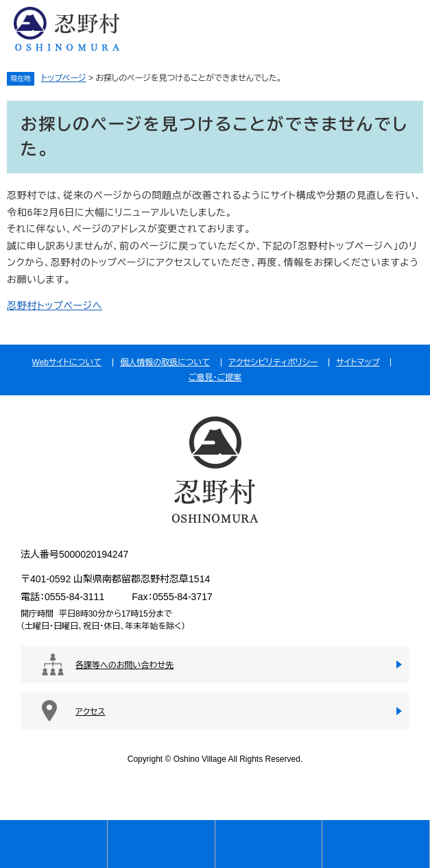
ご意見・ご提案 (215, 377)
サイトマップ (358, 362)
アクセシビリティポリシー (273, 362)
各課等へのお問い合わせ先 (124, 665)
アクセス (90, 712)
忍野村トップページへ (55, 306)
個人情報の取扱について (165, 362)
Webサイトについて (67, 362)
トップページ (64, 78)
